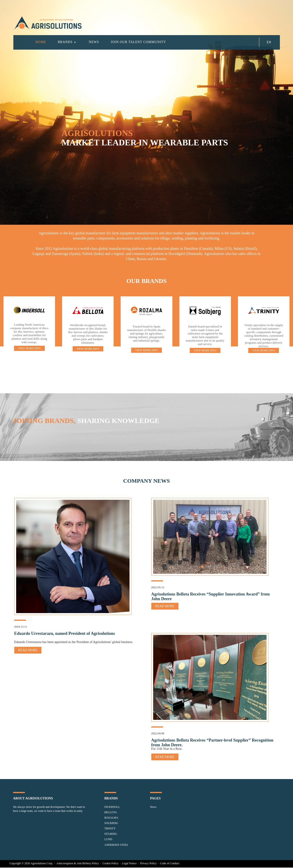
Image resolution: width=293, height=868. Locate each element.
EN (269, 42)
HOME (41, 42)
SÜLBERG (111, 834)
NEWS (94, 42)
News (153, 807)
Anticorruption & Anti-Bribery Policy (78, 864)
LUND (108, 840)
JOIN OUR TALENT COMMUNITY (138, 42)
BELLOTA (111, 813)
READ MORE (28, 650)
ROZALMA (111, 818)
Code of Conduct (170, 864)
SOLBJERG (111, 824)
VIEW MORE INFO (29, 348)
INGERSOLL (112, 807)
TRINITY (110, 829)
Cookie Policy (111, 864)
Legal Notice (130, 864)
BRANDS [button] (67, 42)
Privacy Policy (149, 864)
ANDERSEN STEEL (117, 845)
